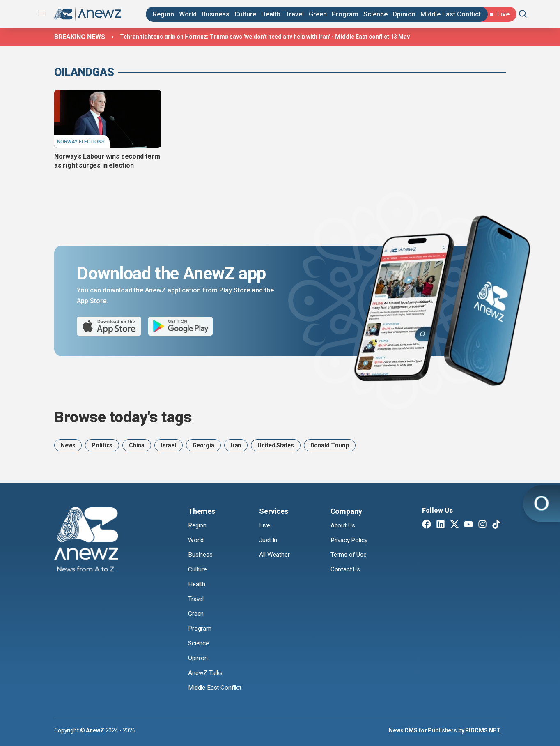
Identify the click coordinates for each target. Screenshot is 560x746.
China (137, 445)
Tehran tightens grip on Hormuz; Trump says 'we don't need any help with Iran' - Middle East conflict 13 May (265, 37)
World (188, 14)
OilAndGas (84, 72)
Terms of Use (350, 555)
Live (265, 526)
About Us (343, 526)
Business (216, 14)
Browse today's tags (123, 417)
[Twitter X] (454, 525)
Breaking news (80, 37)
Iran (236, 445)
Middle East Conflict (451, 14)
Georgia (203, 445)
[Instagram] (482, 525)
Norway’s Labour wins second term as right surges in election (107, 161)
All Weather (275, 555)
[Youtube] (468, 525)
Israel (169, 445)
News (68, 445)
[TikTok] (496, 525)
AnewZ (95, 730)
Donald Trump (330, 445)
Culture (245, 14)
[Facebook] (427, 525)
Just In (269, 540)
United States (275, 445)
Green (318, 14)
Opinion (404, 14)
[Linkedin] (441, 525)
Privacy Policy (351, 540)
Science (375, 14)
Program (345, 14)
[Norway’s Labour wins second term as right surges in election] (108, 119)
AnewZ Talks (206, 673)
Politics (102, 445)
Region (163, 14)
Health (271, 14)
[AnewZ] (86, 541)
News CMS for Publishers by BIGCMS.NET (445, 730)
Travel (295, 14)
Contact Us (346, 570)
